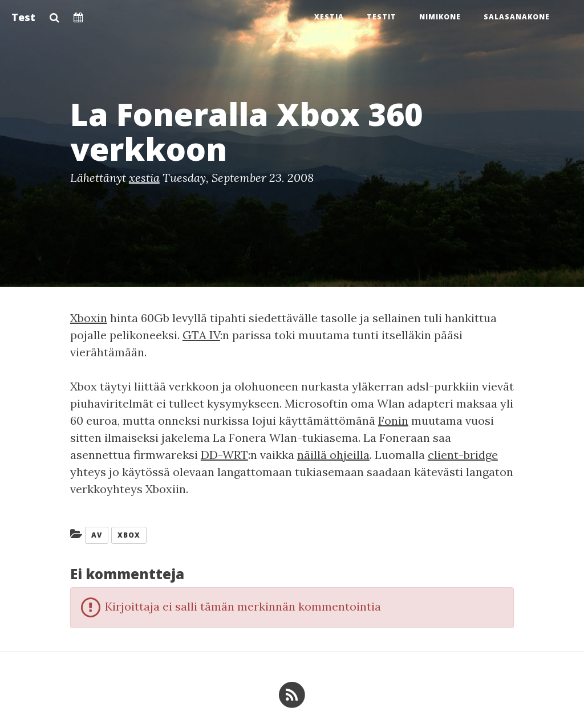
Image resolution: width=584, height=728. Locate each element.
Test (23, 17)
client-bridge (463, 455)
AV (97, 535)
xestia (144, 178)
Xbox (129, 535)
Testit (382, 17)
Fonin (393, 420)
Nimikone (440, 17)
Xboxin (89, 318)
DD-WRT (224, 455)
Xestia (329, 17)
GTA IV (201, 335)
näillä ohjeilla (333, 455)
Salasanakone (517, 17)
